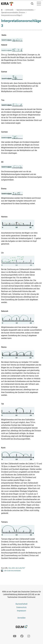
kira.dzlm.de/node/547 (17, 568)
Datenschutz (21, 607)
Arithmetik (10, 10)
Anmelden (21, 618)
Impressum (21, 611)
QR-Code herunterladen (12, 571)
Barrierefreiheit (21, 604)
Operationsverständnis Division (13, 12)
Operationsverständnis (25, 10)
